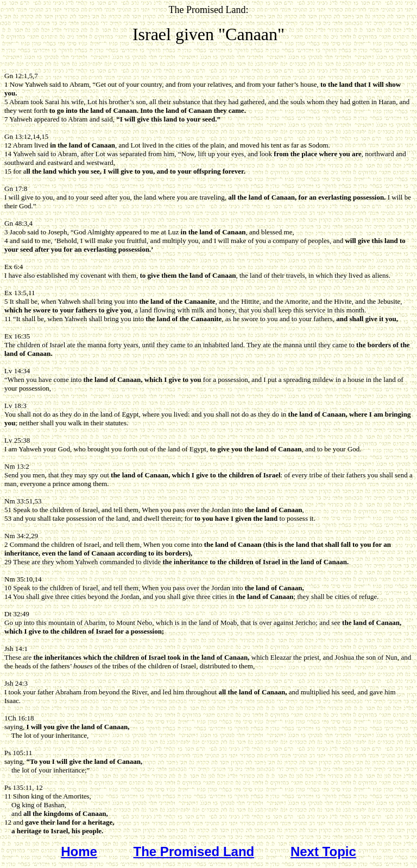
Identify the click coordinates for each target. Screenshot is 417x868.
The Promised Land (194, 851)
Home (79, 851)
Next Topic (323, 851)
